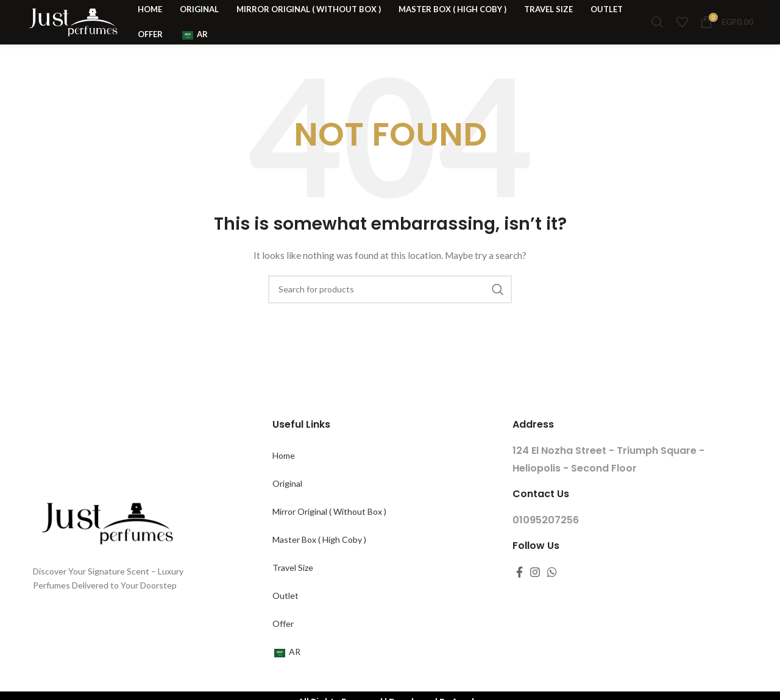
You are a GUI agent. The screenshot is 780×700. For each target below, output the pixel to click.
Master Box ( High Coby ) (319, 559)
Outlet (285, 615)
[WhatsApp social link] (552, 592)
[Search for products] (658, 32)
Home (284, 475)
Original (287, 503)
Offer (283, 643)
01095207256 (546, 539)
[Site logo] (73, 31)
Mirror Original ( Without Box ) (329, 531)
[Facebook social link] (519, 592)
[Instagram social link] (535, 592)
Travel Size (293, 587)
